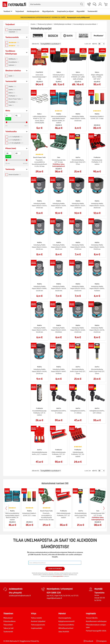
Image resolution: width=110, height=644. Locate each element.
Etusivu (33, 24)
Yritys (34, 614)
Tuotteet (7, 11)
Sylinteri (12, 65)
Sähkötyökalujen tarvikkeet (63, 24)
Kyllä (11, 76)
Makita (12, 87)
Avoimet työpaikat (38, 621)
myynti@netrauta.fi (54, 598)
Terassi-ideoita (92, 618)
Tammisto (99, 593)
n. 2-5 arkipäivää (15, 140)
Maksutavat (8, 618)
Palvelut (62, 614)
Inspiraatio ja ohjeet (65, 11)
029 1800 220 (54, 593)
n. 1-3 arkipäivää (16, 137)
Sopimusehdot (37, 628)
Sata (11, 105)
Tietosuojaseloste (38, 625)
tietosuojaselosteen (58, 576)
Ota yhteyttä (15, 593)
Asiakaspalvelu (33, 11)
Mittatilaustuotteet (66, 628)
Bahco (12, 93)
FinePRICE (13, 102)
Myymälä (98, 589)
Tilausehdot (8, 625)
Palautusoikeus (10, 621)
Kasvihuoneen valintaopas (96, 621)
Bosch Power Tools (16, 99)
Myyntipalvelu (48, 11)
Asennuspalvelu (65, 618)
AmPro (12, 90)
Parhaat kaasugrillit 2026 (96, 631)
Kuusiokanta (14, 62)
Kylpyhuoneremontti (66, 621)
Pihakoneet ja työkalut (45, 24)
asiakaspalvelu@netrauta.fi (20, 596)
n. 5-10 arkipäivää (16, 143)
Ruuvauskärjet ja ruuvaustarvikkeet (85, 24)
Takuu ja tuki (8, 628)
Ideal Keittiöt (64, 632)
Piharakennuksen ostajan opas (96, 626)
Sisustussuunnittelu (66, 625)
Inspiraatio (91, 614)
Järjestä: (35, 44)
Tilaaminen (8, 614)
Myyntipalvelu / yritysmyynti (60, 589)
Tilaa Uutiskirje (55, 569)
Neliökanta (13, 59)
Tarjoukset (20, 11)
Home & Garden (15, 175)
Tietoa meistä (36, 618)
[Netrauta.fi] (14, 4)
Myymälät (81, 11)
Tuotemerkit (92, 11)
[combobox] (57, 4)
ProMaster (13, 96)
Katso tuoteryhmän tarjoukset (15, 31)
